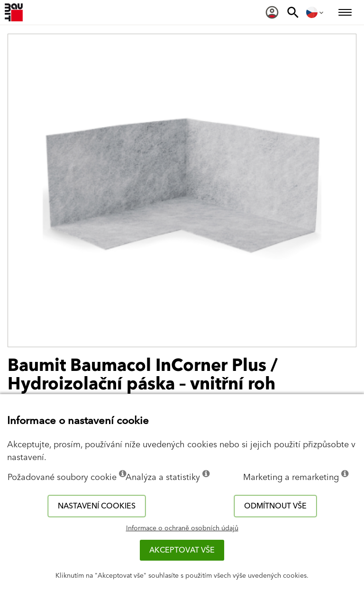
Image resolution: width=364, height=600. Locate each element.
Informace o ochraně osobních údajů (182, 528)
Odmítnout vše (275, 506)
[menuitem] (272, 12)
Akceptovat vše (182, 550)
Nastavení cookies (97, 506)
